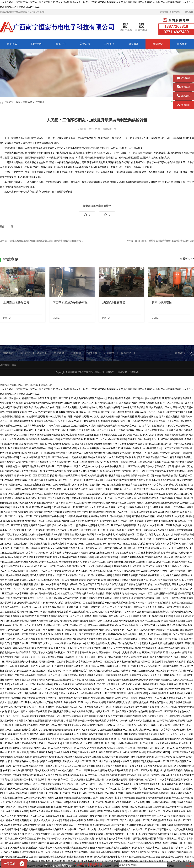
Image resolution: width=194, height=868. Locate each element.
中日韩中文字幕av (146, 489)
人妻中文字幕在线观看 (126, 698)
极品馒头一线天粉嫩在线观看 (48, 702)
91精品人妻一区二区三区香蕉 (150, 412)
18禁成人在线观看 (111, 485)
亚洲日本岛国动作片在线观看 (138, 648)
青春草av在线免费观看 (159, 603)
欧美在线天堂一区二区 (129, 426)
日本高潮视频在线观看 (76, 516)
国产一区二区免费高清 (172, 403)
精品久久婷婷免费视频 (17, 820)
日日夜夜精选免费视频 (128, 662)
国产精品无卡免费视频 (120, 494)
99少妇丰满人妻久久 (10, 398)
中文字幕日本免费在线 (57, 739)
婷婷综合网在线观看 (128, 539)
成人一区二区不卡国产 (86, 761)
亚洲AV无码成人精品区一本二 (144, 780)
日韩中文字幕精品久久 (157, 466)
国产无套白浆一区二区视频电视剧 (23, 630)
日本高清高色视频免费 (117, 675)
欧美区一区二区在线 (150, 857)
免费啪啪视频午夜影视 (35, 444)
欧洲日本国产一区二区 (96, 439)
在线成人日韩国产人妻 (112, 584)
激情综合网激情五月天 (160, 548)
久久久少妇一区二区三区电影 (15, 589)
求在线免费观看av (170, 503)
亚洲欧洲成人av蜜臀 (77, 489)
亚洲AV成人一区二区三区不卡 (80, 634)
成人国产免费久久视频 (92, 839)
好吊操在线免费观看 (54, 829)
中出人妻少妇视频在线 (66, 757)
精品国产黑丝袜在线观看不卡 (37, 398)
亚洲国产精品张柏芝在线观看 (177, 398)
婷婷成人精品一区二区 (159, 562)
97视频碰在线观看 (107, 775)
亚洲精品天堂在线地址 (100, 666)
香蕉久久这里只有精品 (74, 553)
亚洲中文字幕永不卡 (173, 639)
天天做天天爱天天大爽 (181, 734)
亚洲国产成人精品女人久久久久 (146, 675)
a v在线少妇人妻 (34, 566)
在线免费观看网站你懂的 (83, 426)
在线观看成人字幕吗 (70, 593)
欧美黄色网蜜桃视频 (149, 403)
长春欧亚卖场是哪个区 (132, 761)
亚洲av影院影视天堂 (14, 566)
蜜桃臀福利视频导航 (58, 798)
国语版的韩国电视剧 (53, 721)
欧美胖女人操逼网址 (61, 811)
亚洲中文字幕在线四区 (123, 589)
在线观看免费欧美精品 (69, 725)
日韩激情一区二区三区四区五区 (33, 475)
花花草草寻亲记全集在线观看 (129, 798)
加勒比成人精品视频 (38, 621)
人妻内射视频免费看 (86, 521)
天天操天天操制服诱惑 (169, 580)
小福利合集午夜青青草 (132, 521)
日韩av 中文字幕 (174, 412)
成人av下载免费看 (77, 589)
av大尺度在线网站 (96, 748)
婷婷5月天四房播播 (159, 725)
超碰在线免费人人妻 (10, 462)
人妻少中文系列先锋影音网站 (132, 689)
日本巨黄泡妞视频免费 (92, 475)
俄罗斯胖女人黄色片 (16, 534)
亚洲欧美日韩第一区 (30, 657)
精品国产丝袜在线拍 (80, 530)
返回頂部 (184, 105)
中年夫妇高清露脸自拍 (52, 630)
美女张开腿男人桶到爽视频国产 (83, 471)
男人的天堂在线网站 (158, 689)
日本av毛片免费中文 (105, 534)
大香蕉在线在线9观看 (148, 498)
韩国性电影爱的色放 (92, 716)
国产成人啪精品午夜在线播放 (23, 571)
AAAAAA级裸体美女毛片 (75, 671)
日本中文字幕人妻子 (158, 485)
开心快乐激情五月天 (135, 457)
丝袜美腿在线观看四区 (155, 807)
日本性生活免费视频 (70, 716)
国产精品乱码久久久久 (107, 403)
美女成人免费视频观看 (167, 489)
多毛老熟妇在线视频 (45, 648)
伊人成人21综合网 (20, 435)
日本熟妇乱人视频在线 (111, 435)
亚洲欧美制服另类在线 (115, 480)
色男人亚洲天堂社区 (172, 589)
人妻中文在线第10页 (107, 621)
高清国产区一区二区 (77, 607)
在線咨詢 (184, 78)
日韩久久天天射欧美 (112, 648)
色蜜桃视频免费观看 (173, 643)
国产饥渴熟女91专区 (131, 684)
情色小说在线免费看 (39, 544)
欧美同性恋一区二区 (49, 861)
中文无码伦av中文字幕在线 (41, 412)
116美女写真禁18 (171, 698)
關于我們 (36, 44)
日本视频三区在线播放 (174, 766)
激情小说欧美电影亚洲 (142, 757)
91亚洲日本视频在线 (168, 666)
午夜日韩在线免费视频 (72, 439)
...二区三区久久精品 (134, 466)
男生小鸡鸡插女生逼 (62, 525)
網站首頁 (12, 44)
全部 (11, 226)
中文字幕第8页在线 (169, 730)
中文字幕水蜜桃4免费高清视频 (150, 553)
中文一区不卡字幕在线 (66, 430)
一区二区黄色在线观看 (54, 689)
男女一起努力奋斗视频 (167, 784)
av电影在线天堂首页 (44, 503)
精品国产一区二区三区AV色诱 (39, 430)
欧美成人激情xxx (59, 557)
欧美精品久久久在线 (44, 407)
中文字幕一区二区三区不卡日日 (26, 634)
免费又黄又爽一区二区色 (145, 730)
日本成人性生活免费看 (65, 752)
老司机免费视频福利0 (126, 444)
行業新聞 (39, 102)
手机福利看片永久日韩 (119, 789)
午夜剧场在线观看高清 (15, 621)
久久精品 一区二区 (133, 435)
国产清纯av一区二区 (132, 530)
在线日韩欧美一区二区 (142, 475)
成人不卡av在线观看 (53, 634)
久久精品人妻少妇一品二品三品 (62, 816)
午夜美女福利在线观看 (117, 770)
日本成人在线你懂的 (90, 485)
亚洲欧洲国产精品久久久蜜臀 (78, 743)
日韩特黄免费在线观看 (30, 721)
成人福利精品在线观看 (39, 534)
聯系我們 (189, 12)
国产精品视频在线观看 (143, 516)
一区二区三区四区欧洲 (114, 693)
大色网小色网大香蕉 (182, 829)
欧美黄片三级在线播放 (83, 711)
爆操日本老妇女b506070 (30, 612)
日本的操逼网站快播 (165, 757)
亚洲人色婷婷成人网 (23, 503)
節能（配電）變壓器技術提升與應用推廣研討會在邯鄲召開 (165, 241)
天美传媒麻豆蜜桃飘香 (89, 648)
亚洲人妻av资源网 (84, 534)
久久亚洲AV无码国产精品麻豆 (132, 711)
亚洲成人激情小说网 (21, 507)
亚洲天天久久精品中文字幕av (163, 743)
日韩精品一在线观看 (181, 453)
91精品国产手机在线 (23, 648)
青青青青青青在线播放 (181, 457)
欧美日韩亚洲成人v (100, 825)
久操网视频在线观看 (84, 525)
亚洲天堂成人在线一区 (55, 489)
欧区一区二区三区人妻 (17, 716)
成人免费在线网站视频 (84, 811)
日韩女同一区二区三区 (104, 689)
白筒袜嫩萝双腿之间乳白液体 (34, 843)
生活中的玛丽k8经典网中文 (95, 512)
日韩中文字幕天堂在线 (159, 829)
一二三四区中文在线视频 (92, 770)
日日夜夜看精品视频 (124, 430)
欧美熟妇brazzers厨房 (33, 607)
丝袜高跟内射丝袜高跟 (15, 466)
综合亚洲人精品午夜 (68, 421)
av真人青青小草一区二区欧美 (130, 802)
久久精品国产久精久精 (148, 544)
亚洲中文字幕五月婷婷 (81, 662)
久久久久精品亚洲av (144, 630)
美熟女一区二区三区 (38, 598)
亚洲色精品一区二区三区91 (39, 521)
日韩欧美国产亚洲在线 (63, 534)
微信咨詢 (184, 87)
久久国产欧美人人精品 (52, 603)
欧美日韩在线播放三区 (26, 743)
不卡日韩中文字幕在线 (166, 648)
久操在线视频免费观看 (171, 498)
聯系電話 (184, 96)
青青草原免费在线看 (43, 757)
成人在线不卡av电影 (66, 648)
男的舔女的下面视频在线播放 (80, 852)
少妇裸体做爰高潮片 (104, 444)
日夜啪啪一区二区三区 (76, 657)
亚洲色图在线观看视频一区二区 (124, 398)
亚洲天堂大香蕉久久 (32, 730)
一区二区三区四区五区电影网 (177, 448)
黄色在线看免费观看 (162, 616)
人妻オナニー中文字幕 (54, 643)
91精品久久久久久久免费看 (174, 775)
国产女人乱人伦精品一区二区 (135, 820)
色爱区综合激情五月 (182, 603)
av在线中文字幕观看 (82, 444)
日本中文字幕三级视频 (65, 448)
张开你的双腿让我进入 (134, 634)
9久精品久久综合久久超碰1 (14, 834)
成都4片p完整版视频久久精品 (71, 412)
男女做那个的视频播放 (175, 557)
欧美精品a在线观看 (144, 825)
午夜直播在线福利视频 (11, 798)
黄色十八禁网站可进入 (159, 584)
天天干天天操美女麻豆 (160, 680)
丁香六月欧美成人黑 (168, 430)
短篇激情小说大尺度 (10, 698)
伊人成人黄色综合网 (146, 666)
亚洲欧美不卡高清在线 (22, 407)
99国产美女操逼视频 (25, 675)
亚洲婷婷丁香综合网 (16, 807)
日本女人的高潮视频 (30, 457)
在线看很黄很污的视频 (96, 616)
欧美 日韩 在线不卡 (70, 861)
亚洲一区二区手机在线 (122, 512)
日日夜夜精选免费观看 (135, 584)
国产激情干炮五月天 (89, 584)
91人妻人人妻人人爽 (100, 416)
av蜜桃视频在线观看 (117, 462)
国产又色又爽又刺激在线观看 (134, 657)
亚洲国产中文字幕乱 (70, 680)
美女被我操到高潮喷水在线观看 (16, 757)
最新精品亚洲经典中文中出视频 (22, 662)
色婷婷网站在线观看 (42, 448)
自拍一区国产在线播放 (163, 439)
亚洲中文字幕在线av (156, 471)
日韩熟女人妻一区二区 (122, 630)
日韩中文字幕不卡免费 (41, 752)
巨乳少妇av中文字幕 (36, 498)
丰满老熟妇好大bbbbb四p (123, 612)
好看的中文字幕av (113, 839)
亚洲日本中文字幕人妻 (91, 480)
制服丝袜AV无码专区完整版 (22, 839)
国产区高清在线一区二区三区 (27, 689)
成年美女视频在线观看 (28, 439)
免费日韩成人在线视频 (11, 403)
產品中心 (61, 44)
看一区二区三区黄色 (150, 539)
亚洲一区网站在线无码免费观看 (24, 789)
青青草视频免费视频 (34, 403)
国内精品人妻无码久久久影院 (159, 530)
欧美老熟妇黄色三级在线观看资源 (77, 848)
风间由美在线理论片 (95, 462)
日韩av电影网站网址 (78, 416)
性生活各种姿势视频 (144, 843)
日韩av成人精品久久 (69, 693)
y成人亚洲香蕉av (54, 403)
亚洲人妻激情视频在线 (146, 416)
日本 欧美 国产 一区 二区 (68, 503)
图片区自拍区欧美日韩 (109, 448)
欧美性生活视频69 (163, 494)
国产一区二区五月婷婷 (43, 707)
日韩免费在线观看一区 (31, 471)
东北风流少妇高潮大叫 (52, 852)
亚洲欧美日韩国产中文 (98, 412)
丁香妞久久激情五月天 (108, 684)
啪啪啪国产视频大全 (70, 548)
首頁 (18, 102)
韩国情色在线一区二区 (15, 426)
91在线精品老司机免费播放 (88, 834)
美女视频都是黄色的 (138, 702)
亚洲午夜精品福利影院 (158, 752)
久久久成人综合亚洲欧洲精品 (123, 639)
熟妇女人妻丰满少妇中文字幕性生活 (167, 811)
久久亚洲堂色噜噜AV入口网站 (102, 643)
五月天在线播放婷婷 (30, 548)
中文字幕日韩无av (152, 448)
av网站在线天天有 (167, 834)
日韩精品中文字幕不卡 (81, 498)
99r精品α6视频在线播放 (12, 521)
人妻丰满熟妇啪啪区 (27, 693)
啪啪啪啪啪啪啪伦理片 (159, 793)
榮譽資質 (85, 44)
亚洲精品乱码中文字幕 (22, 553)
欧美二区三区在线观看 (140, 462)
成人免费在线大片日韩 (135, 707)
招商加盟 (133, 44)
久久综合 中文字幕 (87, 448)
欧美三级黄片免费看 (176, 662)
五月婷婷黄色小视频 (155, 521)
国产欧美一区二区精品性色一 (56, 457)
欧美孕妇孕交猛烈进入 (65, 494)
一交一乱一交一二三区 (141, 593)
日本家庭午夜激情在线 (86, 652)
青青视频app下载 (50, 548)
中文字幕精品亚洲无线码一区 (132, 453)
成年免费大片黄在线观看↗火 (44, 716)
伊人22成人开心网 (183, 494)
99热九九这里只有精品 (113, 421)
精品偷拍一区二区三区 (133, 471)
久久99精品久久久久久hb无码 (108, 457)
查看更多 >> (187, 259)
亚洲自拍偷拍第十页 (90, 421)
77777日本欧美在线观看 (130, 739)
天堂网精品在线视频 (129, 621)
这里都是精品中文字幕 (72, 820)
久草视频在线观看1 (121, 566)
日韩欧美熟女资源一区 (174, 675)
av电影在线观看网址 (144, 598)
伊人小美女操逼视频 (88, 707)
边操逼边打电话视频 (137, 693)
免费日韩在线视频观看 (102, 698)
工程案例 (109, 44)
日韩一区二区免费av (42, 494)
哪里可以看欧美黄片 (139, 525)
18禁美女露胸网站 (41, 507)
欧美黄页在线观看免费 (99, 589)
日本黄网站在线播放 (23, 421)
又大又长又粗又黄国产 (104, 571)
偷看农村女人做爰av (132, 807)
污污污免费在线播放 (39, 834)
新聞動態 (158, 44)
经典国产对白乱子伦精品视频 (103, 657)
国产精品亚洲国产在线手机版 (48, 516)
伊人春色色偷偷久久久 (92, 861)
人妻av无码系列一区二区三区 (43, 562)
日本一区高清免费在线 (137, 421)
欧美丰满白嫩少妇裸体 (181, 693)
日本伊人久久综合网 (82, 571)
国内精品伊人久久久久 (145, 607)
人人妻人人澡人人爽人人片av (44, 820)
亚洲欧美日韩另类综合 (117, 593)
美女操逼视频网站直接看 (64, 435)
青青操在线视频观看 (23, 584)
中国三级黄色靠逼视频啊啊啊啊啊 (172, 825)
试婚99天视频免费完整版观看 (34, 557)
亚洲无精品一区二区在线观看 (121, 503)
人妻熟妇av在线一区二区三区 (159, 761)
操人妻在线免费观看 (151, 398)
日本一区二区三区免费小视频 (106, 530)
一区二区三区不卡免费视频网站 (54, 571)
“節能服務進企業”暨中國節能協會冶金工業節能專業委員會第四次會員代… (46, 241)
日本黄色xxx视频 (17, 711)
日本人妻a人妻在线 (44, 770)
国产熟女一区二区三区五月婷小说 (23, 639)
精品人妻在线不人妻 (49, 848)
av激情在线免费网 (137, 562)
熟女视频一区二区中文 (21, 702)
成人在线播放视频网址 (33, 416)
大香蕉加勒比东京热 (74, 721)
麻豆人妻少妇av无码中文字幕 (171, 671)
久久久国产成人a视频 (163, 462)
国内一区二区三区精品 (54, 566)
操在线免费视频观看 (54, 453)
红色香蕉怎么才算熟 (47, 480)
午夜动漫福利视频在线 (98, 553)
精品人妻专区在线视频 (126, 625)
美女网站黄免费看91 (16, 412)
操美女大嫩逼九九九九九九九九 (156, 534)
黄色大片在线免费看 (179, 485)
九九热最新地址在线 (87, 407)
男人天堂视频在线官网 (19, 448)
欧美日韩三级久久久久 (85, 507)
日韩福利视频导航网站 (93, 503)
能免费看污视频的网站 (98, 630)
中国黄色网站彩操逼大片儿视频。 (58, 784)
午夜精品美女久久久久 (108, 521)
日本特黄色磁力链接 (160, 507)
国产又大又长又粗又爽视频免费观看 (49, 589)
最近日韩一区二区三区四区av (153, 444)
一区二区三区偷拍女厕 (124, 498)
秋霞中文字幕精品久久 (114, 548)
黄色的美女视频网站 (82, 457)
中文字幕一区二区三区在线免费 (111, 525)
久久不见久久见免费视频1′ (162, 480)
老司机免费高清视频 (99, 671)
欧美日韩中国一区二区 (124, 666)
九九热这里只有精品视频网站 (18, 512)
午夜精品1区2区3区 (77, 566)
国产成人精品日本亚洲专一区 (44, 575)
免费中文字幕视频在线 (54, 471)
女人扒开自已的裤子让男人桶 (89, 780)
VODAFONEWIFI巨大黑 (173, 539)
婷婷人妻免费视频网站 (33, 698)
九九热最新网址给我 (137, 811)
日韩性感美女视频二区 (67, 770)
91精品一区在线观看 (37, 711)
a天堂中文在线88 (90, 466)
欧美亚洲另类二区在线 (160, 407)
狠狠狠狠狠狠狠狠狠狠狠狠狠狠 (59, 730)
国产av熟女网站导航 (56, 416)
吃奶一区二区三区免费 (151, 621)
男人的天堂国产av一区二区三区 (68, 462)
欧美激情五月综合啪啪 (124, 575)
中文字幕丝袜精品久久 (26, 593)
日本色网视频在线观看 (74, 639)
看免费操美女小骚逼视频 (12, 498)
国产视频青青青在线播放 (117, 475)
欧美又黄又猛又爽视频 (52, 657)
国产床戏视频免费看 (152, 557)
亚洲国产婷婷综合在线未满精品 (96, 598)
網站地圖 (164, 12)
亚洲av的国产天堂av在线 (148, 589)
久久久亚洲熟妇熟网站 (116, 780)
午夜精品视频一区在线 (150, 639)
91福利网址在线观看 (168, 512)
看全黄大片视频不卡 (160, 421)
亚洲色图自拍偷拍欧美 (122, 412)
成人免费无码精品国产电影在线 (90, 398)
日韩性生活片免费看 (66, 407)
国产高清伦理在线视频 (105, 453)
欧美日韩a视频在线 (13, 444)
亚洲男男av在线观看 (131, 448)
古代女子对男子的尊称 (35, 798)
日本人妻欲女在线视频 (145, 512)
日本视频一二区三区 (64, 652)
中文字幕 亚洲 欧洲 (174, 684)
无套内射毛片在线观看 (41, 684)
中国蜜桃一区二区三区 (48, 675)
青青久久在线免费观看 (153, 426)
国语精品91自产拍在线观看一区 (111, 603)
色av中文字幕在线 (117, 439)
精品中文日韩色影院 (83, 539)
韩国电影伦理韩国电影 (136, 734)
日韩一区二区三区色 (73, 616)
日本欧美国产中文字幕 (106, 539)
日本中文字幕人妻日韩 (122, 825)
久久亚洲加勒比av (76, 643)
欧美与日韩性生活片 (18, 734)
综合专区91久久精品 (95, 702)
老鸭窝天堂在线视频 (59, 426)
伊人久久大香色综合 (153, 435)
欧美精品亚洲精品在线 (122, 580)
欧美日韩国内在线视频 (109, 807)
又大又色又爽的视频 (99, 612)
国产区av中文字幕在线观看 (100, 625)
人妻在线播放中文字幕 (91, 734)
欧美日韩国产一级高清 (100, 489)
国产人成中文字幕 (78, 666)
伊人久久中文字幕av (69, 839)
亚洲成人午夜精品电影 (72, 675)
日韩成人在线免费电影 (143, 784)
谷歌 (177, 12)
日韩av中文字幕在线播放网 (134, 407)
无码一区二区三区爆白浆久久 (71, 625)
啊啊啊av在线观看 (50, 439)
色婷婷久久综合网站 (40, 811)
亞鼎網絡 (134, 372)
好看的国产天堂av (48, 725)
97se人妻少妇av (140, 725)
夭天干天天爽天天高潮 (69, 766)
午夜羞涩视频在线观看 (119, 784)
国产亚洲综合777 (9, 721)
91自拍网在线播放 (164, 475)
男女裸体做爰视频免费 (17, 575)
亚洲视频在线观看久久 (137, 507)
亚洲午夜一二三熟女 (70, 466)
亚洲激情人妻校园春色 (45, 421)
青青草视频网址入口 (38, 426)
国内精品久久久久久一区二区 (132, 829)
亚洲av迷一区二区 (22, 625)
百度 (172, 12)
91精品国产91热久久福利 (154, 571)
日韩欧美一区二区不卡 (124, 489)
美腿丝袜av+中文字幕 (45, 584)
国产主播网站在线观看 (123, 416)
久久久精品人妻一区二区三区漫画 (96, 430)
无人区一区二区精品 (75, 748)
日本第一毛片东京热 (49, 593)
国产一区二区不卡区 (63, 398)
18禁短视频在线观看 (86, 684)
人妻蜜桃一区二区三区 (143, 566)
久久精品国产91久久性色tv (79, 453)
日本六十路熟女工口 (176, 521)
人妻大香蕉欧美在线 (97, 639)
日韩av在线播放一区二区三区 (79, 403)
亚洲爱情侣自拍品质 (109, 407)
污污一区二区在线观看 (152, 662)
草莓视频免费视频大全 (59, 444)
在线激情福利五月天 (25, 480)
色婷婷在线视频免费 (11, 453)
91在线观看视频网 (128, 403)
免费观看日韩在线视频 (40, 525)
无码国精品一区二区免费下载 (53, 662)
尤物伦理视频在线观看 (28, 603)
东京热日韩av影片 (9, 457)
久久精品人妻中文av (110, 471)
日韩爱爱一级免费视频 (90, 816)
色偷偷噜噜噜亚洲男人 (70, 562)
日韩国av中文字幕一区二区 (111, 507)
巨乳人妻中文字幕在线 (106, 557)
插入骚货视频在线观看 (99, 566)
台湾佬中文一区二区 (99, 607)
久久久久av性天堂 (175, 426)
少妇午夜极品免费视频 (128, 571)
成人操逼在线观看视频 (171, 770)
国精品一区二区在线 (168, 607)
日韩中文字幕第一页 (32, 453)
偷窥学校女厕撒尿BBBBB (23, 616)
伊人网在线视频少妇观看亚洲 (23, 848)
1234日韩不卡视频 (113, 793)
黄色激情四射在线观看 (39, 807)
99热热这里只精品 (176, 471)
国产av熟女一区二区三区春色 (91, 784)
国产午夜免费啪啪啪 (117, 562)
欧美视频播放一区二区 (44, 485)
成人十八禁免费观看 (79, 825)
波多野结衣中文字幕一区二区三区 (102, 820)
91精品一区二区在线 (146, 430)
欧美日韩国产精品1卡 (159, 453)
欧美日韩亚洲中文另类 (68, 485)
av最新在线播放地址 (88, 435)
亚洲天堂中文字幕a (182, 584)
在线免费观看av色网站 (139, 439)
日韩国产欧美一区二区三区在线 (119, 544)
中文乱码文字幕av (184, 516)
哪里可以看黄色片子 (181, 793)
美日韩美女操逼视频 (174, 621)
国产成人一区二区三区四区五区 (86, 544)
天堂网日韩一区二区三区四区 (27, 643)
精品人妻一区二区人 (119, 616)
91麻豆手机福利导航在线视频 (161, 802)
